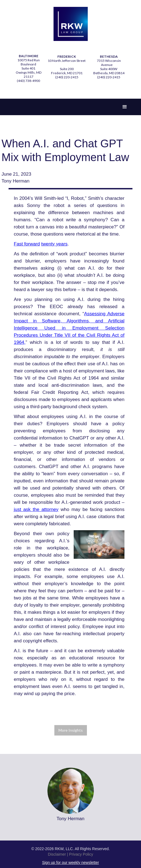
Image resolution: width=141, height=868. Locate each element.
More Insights (71, 730)
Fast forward (27, 244)
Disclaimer (57, 854)
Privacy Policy (81, 854)
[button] (125, 107)
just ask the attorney (36, 509)
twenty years (54, 244)
